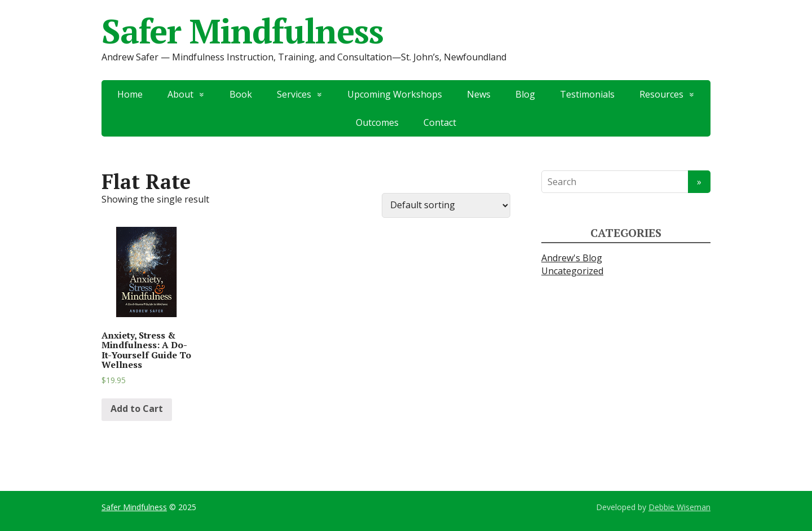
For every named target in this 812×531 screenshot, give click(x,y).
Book (241, 94)
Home (130, 94)
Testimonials (587, 94)
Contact (440, 122)
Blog (525, 94)
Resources (661, 94)
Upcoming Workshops (395, 94)
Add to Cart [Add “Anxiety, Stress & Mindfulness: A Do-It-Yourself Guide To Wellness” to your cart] (137, 409)
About (180, 94)
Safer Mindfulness (242, 31)
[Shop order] (446, 205)
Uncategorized (572, 271)
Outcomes (377, 122)
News (479, 94)
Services (294, 94)
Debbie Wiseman (679, 507)
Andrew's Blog (572, 258)
